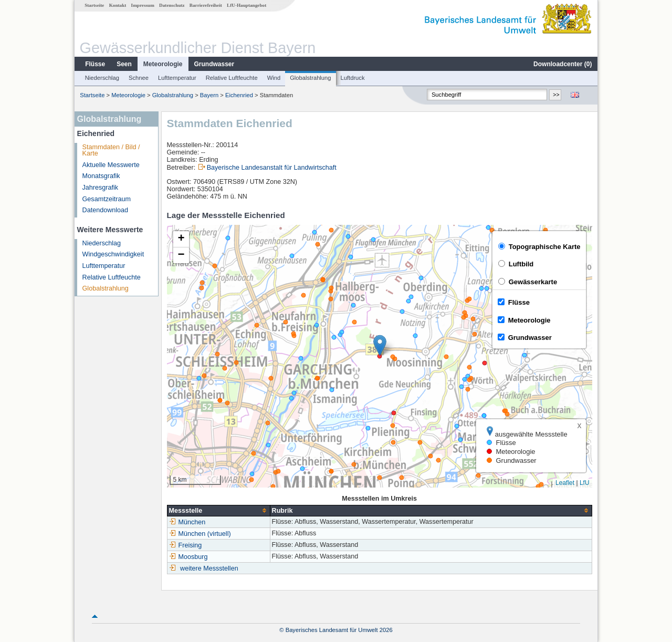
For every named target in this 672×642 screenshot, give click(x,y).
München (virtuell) (200, 534)
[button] (380, 345)
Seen (124, 64)
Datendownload (106, 210)
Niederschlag (102, 78)
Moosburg (188, 557)
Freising (186, 545)
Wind (274, 78)
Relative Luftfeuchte (232, 78)
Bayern (209, 95)
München (187, 522)
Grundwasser (214, 64)
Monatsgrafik (101, 176)
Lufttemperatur (177, 78)
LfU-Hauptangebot (246, 5)
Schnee (139, 78)
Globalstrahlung (310, 78)
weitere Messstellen (209, 568)
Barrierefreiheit (206, 5)
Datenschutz (172, 5)
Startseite (94, 5)
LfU (585, 483)
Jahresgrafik (101, 188)
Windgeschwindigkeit (113, 254)
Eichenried (239, 95)
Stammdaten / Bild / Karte (111, 151)
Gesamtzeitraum (107, 199)
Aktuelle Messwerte (111, 165)
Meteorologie (163, 64)
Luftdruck (353, 78)
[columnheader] (218, 510)
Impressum (143, 5)
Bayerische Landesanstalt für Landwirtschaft (272, 168)
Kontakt (118, 5)
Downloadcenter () (563, 64)
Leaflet (565, 483)
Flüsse (95, 64)
